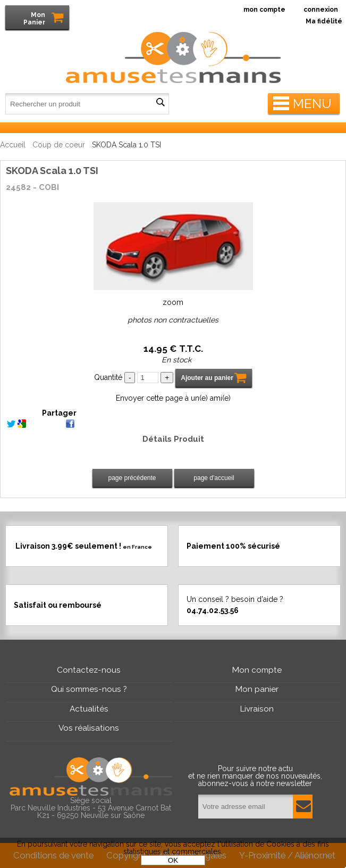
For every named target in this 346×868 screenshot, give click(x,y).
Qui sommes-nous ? (89, 689)
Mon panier (257, 689)
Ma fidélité (324, 21)
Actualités (89, 709)
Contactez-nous (89, 670)
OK (173, 860)
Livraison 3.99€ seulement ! (84, 546)
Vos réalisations (89, 728)
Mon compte (257, 670)
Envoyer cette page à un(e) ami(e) (173, 398)
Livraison (257, 709)
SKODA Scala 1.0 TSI (52, 171)
